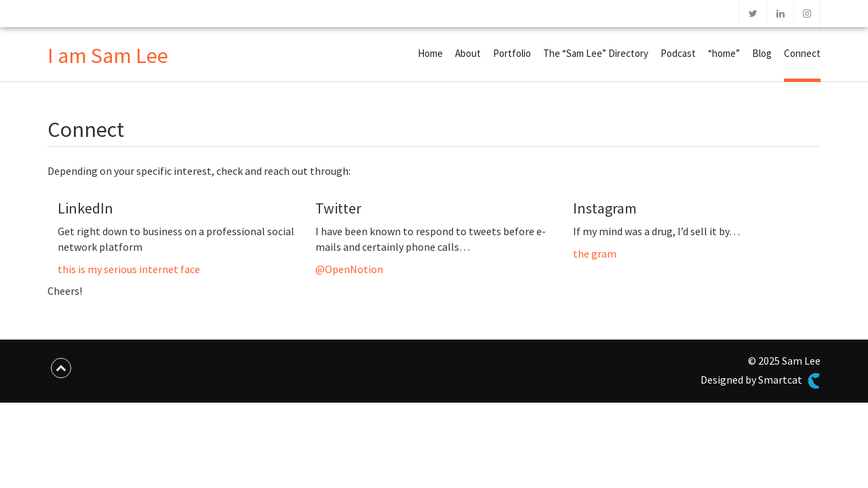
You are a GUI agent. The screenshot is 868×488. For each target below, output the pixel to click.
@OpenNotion (349, 269)
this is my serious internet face (129, 269)
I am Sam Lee (108, 56)
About (468, 53)
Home (430, 53)
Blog (762, 53)
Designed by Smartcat (761, 381)
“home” (724, 53)
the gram (595, 253)
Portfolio (512, 53)
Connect (802, 53)
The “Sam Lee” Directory (596, 53)
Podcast (678, 53)
